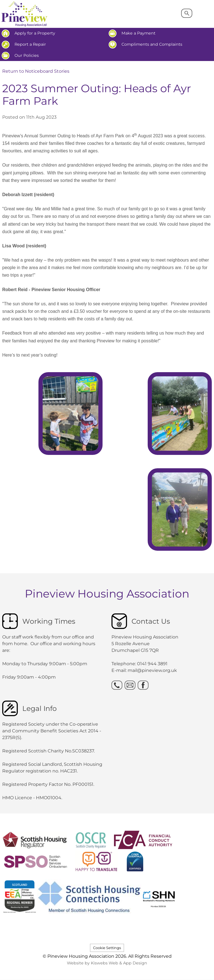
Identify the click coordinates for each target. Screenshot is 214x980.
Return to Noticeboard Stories (36, 71)
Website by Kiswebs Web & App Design (107, 963)
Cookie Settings (107, 948)
